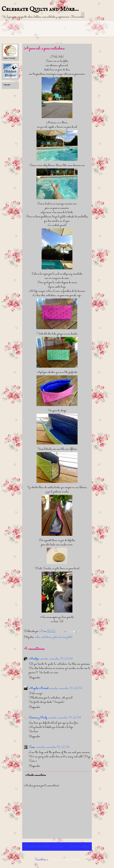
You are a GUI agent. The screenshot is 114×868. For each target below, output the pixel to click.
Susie (32, 747)
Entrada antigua (80, 846)
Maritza (34, 659)
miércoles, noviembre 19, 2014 (56, 659)
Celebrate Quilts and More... (40, 9)
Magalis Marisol (39, 688)
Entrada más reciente (36, 846)
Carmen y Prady (38, 718)
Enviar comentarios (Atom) (64, 860)
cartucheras (46, 637)
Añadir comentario (36, 775)
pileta (70, 637)
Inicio (60, 846)
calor (37, 637)
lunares (62, 637)
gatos (55, 637)
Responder (34, 678)
